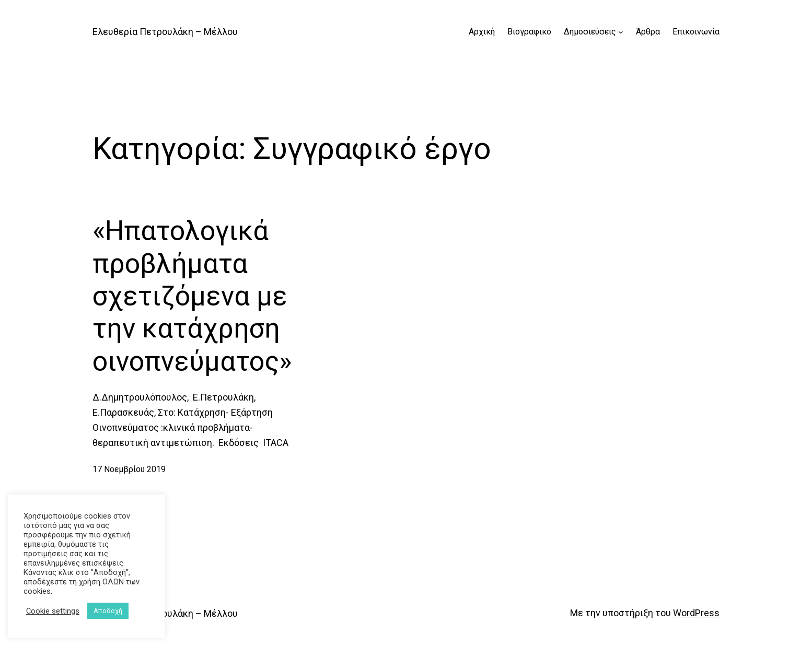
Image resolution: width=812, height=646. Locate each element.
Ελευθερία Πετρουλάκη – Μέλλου (165, 32)
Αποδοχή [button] (108, 611)
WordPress (696, 613)
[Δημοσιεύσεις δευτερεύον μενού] (621, 32)
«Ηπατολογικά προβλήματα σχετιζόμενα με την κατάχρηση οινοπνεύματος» (192, 296)
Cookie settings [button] (53, 611)
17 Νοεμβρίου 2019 (129, 469)
